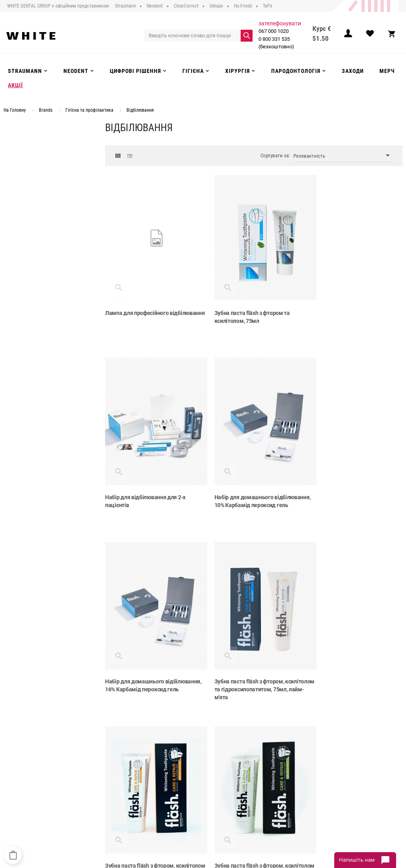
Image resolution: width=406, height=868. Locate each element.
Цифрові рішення (188, 767)
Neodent (178, 759)
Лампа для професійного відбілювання (137, 307)
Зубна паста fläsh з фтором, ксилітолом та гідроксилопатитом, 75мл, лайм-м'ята (352, 486)
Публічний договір (121, 759)
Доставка (111, 767)
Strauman (179, 751)
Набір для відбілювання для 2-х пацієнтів (348, 307)
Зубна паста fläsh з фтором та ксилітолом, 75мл (244, 307)
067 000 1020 (273, 31)
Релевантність (344, 155)
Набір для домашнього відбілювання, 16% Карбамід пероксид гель (243, 486)
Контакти (111, 800)
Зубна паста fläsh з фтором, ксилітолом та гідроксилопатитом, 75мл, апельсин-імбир (149, 660)
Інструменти (182, 776)
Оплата (109, 776)
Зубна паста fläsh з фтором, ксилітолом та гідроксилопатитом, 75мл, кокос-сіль (251, 660)
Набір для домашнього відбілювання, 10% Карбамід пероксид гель (142, 486)
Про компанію (117, 751)
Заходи (177, 792)
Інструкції (111, 792)
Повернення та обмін (124, 784)
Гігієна (176, 784)
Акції (174, 800)
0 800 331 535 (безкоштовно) (276, 43)
